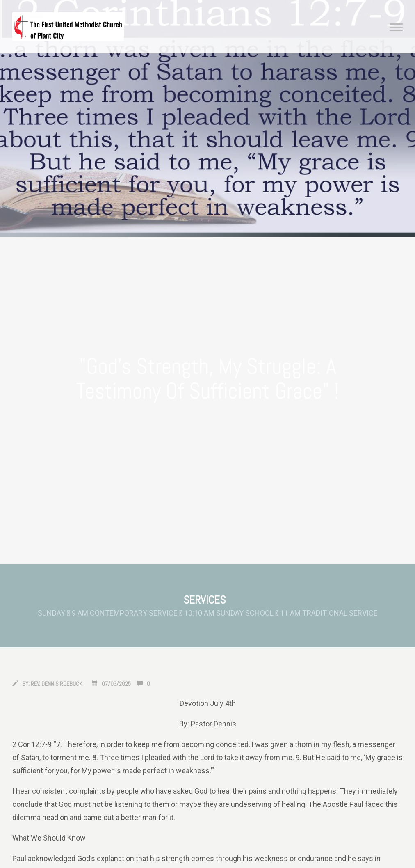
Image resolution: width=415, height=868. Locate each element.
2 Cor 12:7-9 (32, 744)
